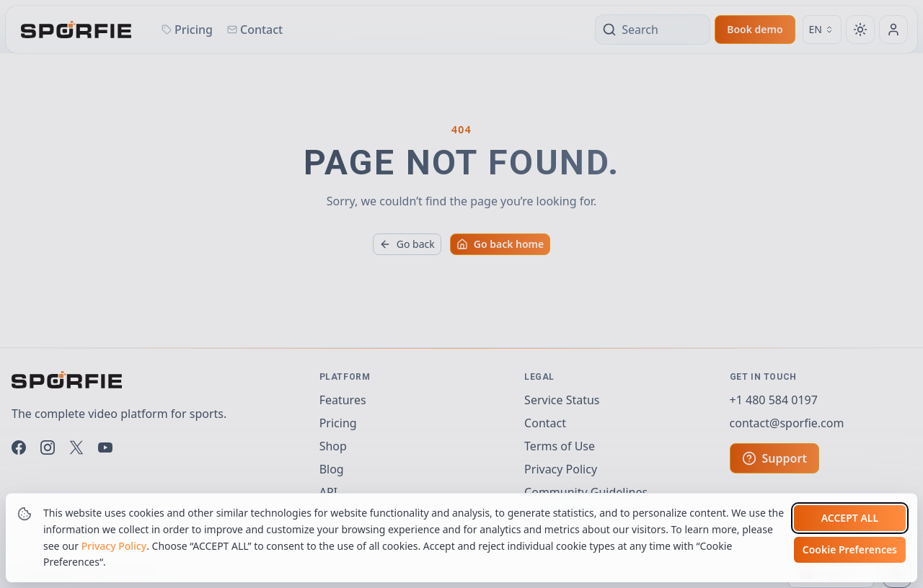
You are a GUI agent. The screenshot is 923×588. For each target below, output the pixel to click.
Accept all (850, 518)
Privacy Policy (114, 546)
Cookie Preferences (850, 549)
